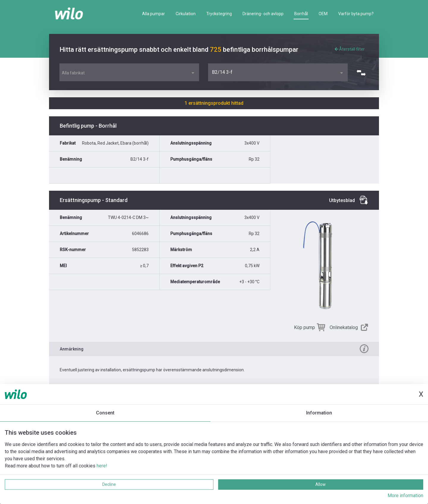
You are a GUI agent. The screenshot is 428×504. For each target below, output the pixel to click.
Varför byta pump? (356, 14)
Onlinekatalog (344, 327)
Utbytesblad (342, 200)
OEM (323, 14)
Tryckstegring (219, 14)
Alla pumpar (154, 14)
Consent (105, 413)
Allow (321, 484)
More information (405, 496)
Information (319, 413)
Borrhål (301, 14)
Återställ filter (350, 49)
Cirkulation (186, 14)
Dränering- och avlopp (263, 14)
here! (102, 466)
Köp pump (305, 327)
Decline (109, 484)
